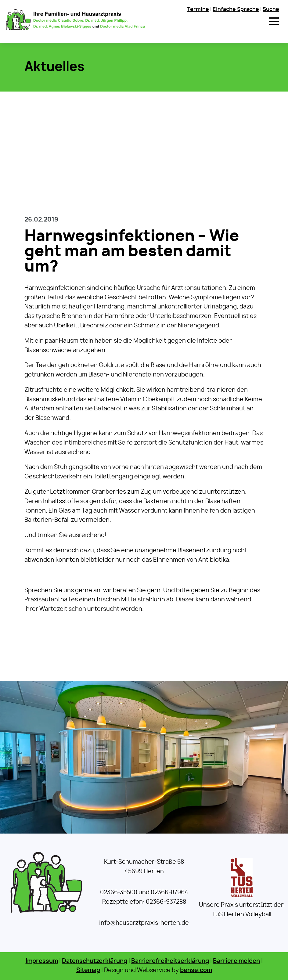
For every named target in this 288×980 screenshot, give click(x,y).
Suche (271, 9)
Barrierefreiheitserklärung (170, 961)
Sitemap (88, 970)
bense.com (196, 970)
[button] (274, 21)
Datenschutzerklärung (95, 961)
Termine (198, 9)
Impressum (42, 961)
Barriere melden (236, 961)
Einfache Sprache (236, 9)
